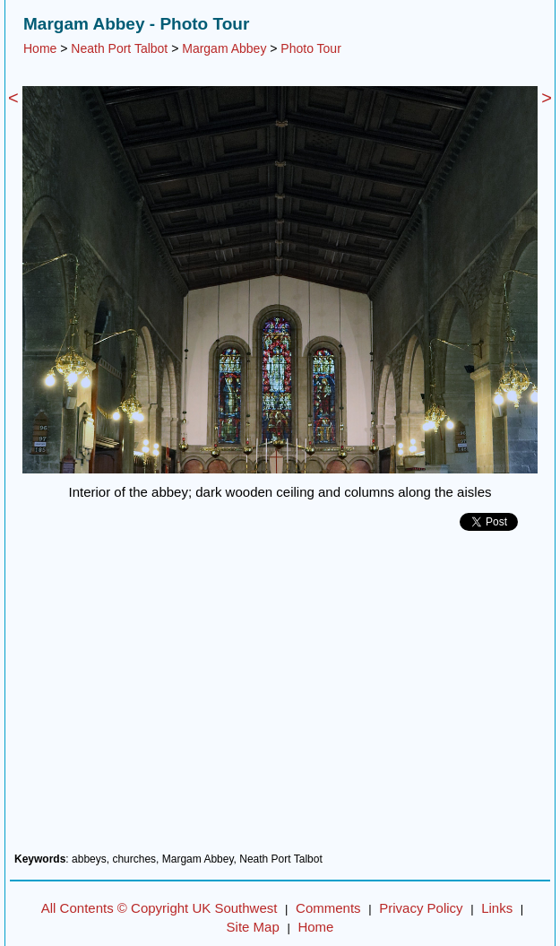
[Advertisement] (280, 699)
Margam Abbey (224, 48)
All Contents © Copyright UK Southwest (159, 908)
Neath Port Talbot (119, 48)
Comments (328, 908)
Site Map (253, 927)
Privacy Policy (421, 908)
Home (40, 48)
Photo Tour (310, 48)
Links (497, 908)
